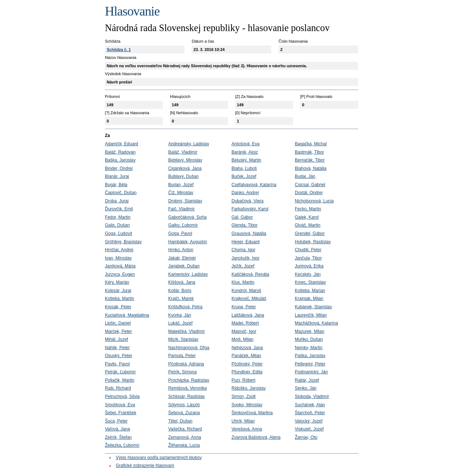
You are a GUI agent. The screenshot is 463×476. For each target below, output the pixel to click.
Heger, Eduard (245, 242)
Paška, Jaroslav (310, 356)
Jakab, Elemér (182, 258)
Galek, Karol (307, 217)
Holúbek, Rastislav (313, 242)
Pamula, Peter (182, 356)
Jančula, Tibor (308, 258)
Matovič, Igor (244, 331)
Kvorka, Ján (180, 315)
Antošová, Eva (245, 144)
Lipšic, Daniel (118, 323)
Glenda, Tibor (245, 225)
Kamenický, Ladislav (188, 274)
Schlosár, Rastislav (186, 396)
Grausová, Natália (249, 233)
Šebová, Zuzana (184, 413)
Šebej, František (121, 413)
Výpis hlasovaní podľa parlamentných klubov (159, 458)
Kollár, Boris (180, 291)
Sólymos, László (184, 405)
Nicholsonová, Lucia (314, 201)
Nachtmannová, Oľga (189, 348)
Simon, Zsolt (244, 396)
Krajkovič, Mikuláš (249, 299)
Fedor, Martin (118, 217)
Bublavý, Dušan (183, 176)
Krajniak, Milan (309, 299)
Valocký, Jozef (309, 421)
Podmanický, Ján (311, 372)
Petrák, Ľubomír (120, 372)
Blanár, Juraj (117, 176)
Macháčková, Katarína (316, 323)
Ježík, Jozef (243, 266)
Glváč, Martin (308, 225)
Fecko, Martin (308, 209)
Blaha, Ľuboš (244, 168)
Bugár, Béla (116, 185)
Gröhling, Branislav (123, 242)
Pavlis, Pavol (117, 364)
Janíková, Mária (120, 266)
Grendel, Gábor (310, 233)
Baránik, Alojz (245, 152)
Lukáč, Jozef (180, 323)
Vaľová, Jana (117, 429)
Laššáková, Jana (248, 315)
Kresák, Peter (118, 307)
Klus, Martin (243, 282)
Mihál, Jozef (116, 339)
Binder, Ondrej (119, 168)
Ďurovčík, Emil (119, 209)
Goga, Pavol (180, 233)
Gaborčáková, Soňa (187, 217)
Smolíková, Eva (120, 405)
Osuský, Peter (118, 356)
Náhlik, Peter (117, 348)
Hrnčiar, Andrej (119, 250)
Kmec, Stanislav (310, 282)
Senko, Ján (306, 388)
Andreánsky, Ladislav (189, 144)
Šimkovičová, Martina (252, 413)
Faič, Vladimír (181, 209)
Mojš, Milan (243, 339)
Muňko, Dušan (309, 339)
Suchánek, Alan (310, 405)
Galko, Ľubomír (183, 225)
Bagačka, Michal (311, 144)
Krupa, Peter (244, 307)
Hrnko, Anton (181, 250)
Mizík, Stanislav (183, 339)
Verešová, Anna (247, 429)
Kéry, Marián (117, 282)
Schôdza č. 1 (119, 50)
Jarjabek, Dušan (184, 266)
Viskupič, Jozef (309, 429)
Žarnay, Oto (306, 437)
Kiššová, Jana (182, 282)
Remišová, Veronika (188, 388)
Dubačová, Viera (248, 201)
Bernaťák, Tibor (310, 160)
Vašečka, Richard (185, 429)
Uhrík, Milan (243, 421)
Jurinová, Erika (309, 266)
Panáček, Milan (246, 356)
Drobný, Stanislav (185, 201)
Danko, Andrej (245, 193)
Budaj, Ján (305, 176)
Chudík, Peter (308, 250)
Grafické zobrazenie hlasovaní (145, 466)
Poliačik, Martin (120, 380)
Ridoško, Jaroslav (249, 388)
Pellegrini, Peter (310, 364)
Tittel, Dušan (180, 421)
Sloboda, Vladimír (312, 396)
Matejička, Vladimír (186, 331)
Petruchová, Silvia (122, 396)
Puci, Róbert (243, 380)
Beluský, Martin (246, 160)
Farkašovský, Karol (250, 209)
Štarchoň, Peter (310, 413)
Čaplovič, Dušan (121, 193)
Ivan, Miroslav (118, 258)
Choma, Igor (243, 250)
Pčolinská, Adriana (186, 364)
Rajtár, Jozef (307, 380)
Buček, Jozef (244, 176)
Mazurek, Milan (309, 331)
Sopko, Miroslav (247, 405)
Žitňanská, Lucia (184, 445)
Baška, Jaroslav (120, 160)
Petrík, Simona (182, 372)
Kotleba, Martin (120, 299)
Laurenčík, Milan (311, 315)
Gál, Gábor (242, 217)
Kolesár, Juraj (118, 291)
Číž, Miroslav (181, 193)
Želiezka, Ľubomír (122, 445)
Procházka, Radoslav (189, 380)
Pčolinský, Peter (247, 364)
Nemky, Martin (309, 348)
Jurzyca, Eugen (120, 274)
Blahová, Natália (311, 168)
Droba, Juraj (117, 201)
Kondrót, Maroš (246, 291)
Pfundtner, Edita (247, 372)
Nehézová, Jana (247, 348)
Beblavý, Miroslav (185, 160)
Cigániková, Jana (185, 168)
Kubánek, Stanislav (313, 307)
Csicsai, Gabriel (310, 185)
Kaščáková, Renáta (250, 274)
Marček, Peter (118, 331)
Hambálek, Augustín (188, 242)
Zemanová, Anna (185, 437)
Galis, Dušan (117, 225)
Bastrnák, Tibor (309, 152)
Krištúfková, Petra (185, 307)
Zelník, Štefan (118, 437)
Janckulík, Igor (245, 258)
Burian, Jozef (181, 185)
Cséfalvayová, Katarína (254, 185)
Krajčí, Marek (181, 299)
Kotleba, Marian (310, 291)
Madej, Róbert (245, 323)
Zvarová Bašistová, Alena (256, 437)
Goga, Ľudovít (118, 233)
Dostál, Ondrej (309, 193)
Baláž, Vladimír (183, 152)
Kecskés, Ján (308, 274)
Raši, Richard (118, 388)
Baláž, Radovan (120, 152)
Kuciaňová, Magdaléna (127, 315)
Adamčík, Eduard (122, 144)
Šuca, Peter (116, 421)
